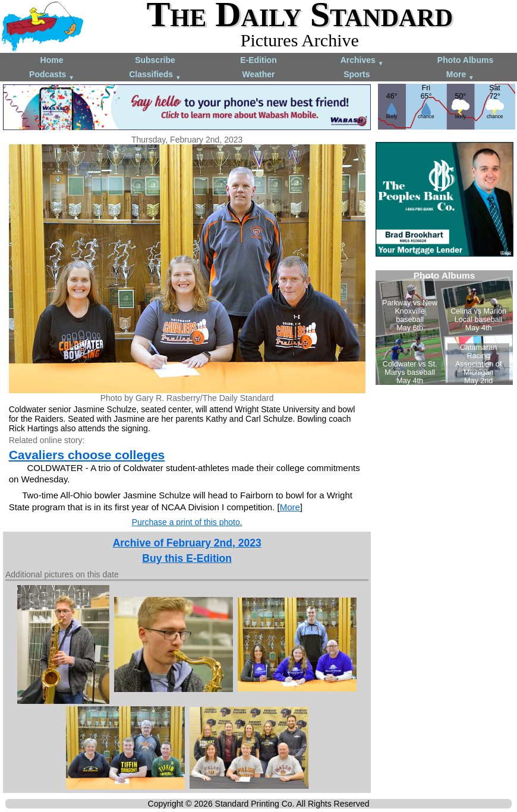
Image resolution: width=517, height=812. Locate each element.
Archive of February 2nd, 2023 (187, 543)
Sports (357, 74)
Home (52, 60)
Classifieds (155, 75)
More (460, 75)
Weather (259, 74)
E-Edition (258, 60)
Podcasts (52, 75)
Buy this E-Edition (187, 558)
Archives (362, 61)
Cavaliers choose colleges (87, 455)
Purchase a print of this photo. (187, 522)
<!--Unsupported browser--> (444, 328)
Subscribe (155, 60)
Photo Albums (465, 60)
